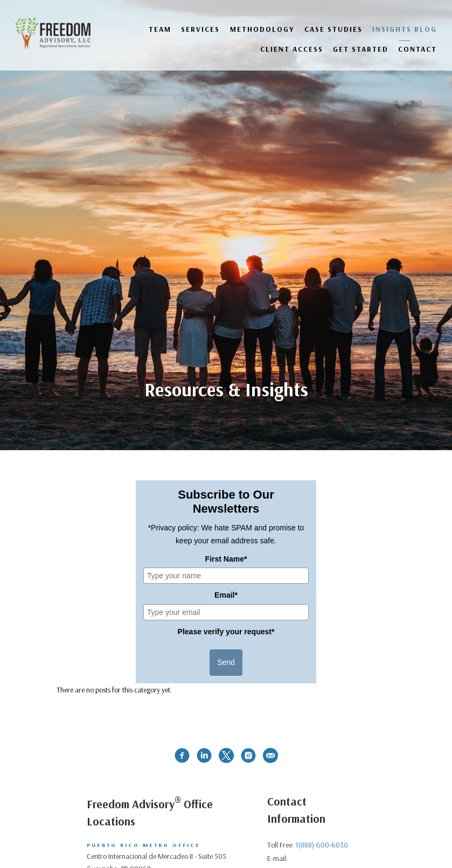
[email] (270, 755)
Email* (226, 595)
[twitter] (226, 755)
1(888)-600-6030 (322, 845)
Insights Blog (405, 29)
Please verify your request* (226, 632)
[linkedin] (204, 755)
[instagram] (248, 755)
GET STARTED (361, 49)
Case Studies (333, 29)
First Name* (226, 559)
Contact (418, 49)
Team (160, 29)
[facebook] (182, 755)
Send (226, 662)
